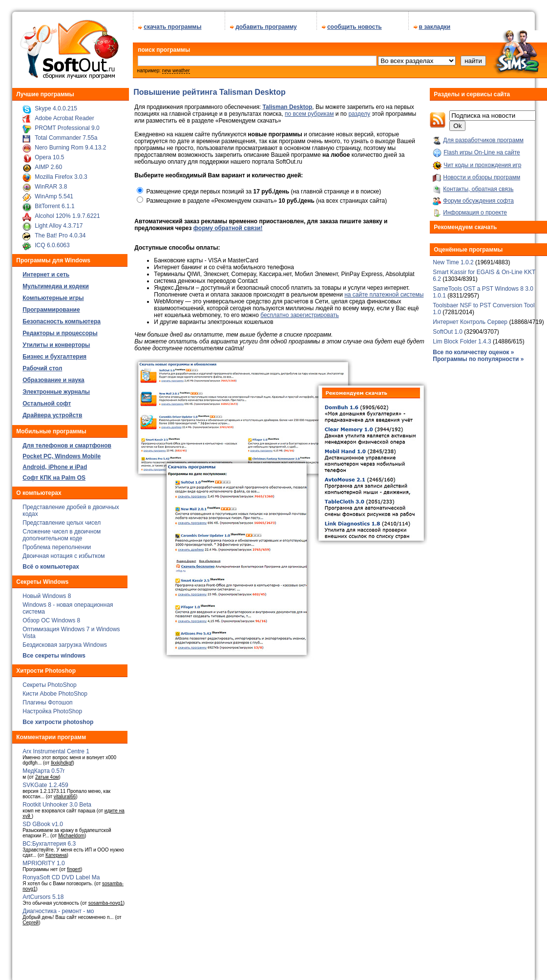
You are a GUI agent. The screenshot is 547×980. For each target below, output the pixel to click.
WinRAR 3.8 (51, 187)
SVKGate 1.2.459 (45, 785)
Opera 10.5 (49, 157)
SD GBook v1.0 (43, 824)
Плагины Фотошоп (47, 703)
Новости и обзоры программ (482, 177)
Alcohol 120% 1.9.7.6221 (67, 216)
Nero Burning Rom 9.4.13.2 (70, 148)
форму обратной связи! (228, 228)
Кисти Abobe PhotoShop (55, 694)
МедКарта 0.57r (43, 771)
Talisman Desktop (288, 107)
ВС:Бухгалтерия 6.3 (49, 844)
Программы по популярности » (478, 359)
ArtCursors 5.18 (43, 897)
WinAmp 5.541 (54, 196)
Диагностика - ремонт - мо (58, 911)
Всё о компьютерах (51, 567)
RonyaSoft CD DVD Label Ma (61, 877)
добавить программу (266, 27)
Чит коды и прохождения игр (482, 165)
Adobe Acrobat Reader (64, 118)
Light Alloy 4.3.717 (59, 226)
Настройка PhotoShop (52, 711)
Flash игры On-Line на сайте (482, 152)
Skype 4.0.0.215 (56, 108)
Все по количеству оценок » (473, 352)
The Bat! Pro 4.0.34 (60, 235)
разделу (359, 114)
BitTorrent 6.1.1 (54, 206)
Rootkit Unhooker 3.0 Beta (57, 805)
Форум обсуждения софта (478, 201)
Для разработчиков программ (483, 140)
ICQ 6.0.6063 (52, 245)
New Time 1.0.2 (453, 262)
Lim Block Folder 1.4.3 (462, 341)
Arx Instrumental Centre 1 (56, 751)
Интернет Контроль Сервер (471, 322)
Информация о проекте (475, 213)
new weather (176, 71)
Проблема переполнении (57, 547)
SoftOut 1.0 (448, 332)
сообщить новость (355, 27)
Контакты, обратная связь (478, 189)
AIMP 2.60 (48, 167)
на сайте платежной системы (384, 295)
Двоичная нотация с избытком (63, 556)
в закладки (435, 27)
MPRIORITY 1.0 (43, 863)
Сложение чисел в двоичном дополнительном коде (62, 535)
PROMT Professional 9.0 (67, 128)
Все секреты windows (54, 656)
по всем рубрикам (309, 114)
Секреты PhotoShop (49, 685)
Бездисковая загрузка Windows (65, 645)
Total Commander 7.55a (66, 138)
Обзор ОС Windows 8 (51, 620)
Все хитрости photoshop (58, 722)
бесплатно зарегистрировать (300, 315)
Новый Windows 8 (47, 596)
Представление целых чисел (62, 523)
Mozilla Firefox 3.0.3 (61, 177)
